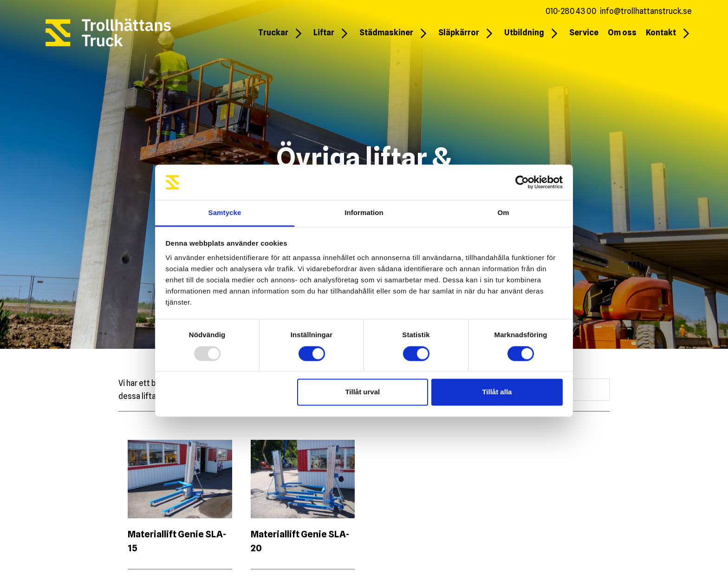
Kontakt (661, 33)
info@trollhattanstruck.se (646, 11)
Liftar (324, 33)
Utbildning (524, 33)
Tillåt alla (497, 392)
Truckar (273, 33)
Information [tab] (364, 213)
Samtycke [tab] (225, 213)
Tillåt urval (362, 392)
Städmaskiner (386, 33)
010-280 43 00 (571, 11)
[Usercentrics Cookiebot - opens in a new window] (522, 182)
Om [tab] (503, 213)
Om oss (622, 33)
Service (584, 33)
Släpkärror (459, 33)
